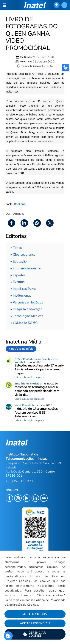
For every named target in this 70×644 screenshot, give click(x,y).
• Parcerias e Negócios (27, 302)
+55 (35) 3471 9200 (20, 481)
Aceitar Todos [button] (35, 614)
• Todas (16, 248)
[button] (35, 634)
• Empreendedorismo (26, 268)
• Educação (18, 261)
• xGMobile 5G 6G (24, 323)
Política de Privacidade (50, 600)
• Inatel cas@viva (23, 289)
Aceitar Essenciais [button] (35, 623)
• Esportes (18, 275)
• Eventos (17, 282)
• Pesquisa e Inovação (26, 309)
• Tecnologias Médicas (27, 316)
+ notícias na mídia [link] (21, 349)
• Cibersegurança (23, 255)
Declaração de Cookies (22, 605)
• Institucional (20, 295)
